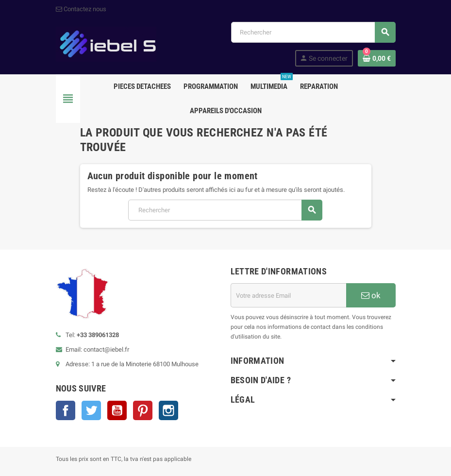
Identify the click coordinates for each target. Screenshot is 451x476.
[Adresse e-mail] (288, 295)
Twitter (91, 410)
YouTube (117, 410)
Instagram (168, 410)
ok (371, 295)
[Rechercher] (313, 32)
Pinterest (143, 410)
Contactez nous (81, 9)
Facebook (66, 410)
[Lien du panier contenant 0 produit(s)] (377, 58)
